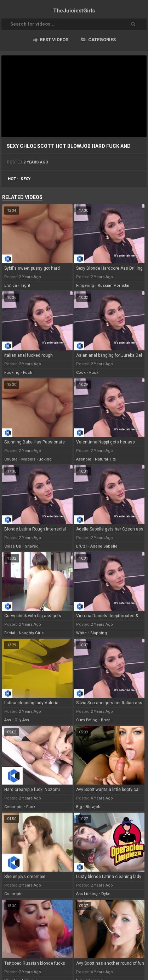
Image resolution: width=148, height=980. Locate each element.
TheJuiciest (74, 11)
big (79, 807)
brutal (81, 546)
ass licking (87, 894)
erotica (11, 286)
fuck (28, 373)
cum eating (87, 720)
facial (10, 633)
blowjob (93, 807)
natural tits (105, 459)
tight (25, 286)
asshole (84, 459)
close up (13, 546)
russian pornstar (114, 286)
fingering (85, 286)
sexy (25, 179)
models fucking (36, 459)
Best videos (51, 40)
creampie (13, 807)
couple (11, 459)
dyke (106, 894)
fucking (12, 373)
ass (8, 720)
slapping (99, 633)
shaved (32, 546)
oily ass (22, 720)
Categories (98, 40)
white (81, 633)
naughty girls (31, 633)
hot (12, 179)
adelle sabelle (104, 546)
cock (81, 373)
